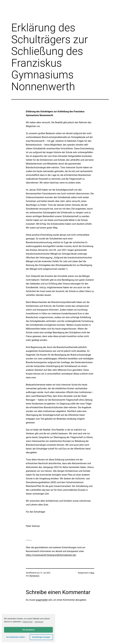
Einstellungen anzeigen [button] (41, 637)
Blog (92, 573)
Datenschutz (28, 622)
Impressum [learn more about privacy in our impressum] (39, 622)
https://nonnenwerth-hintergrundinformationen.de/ (51, 555)
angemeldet (42, 600)
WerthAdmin (34, 576)
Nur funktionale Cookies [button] (16, 637)
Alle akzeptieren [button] (28, 630)
